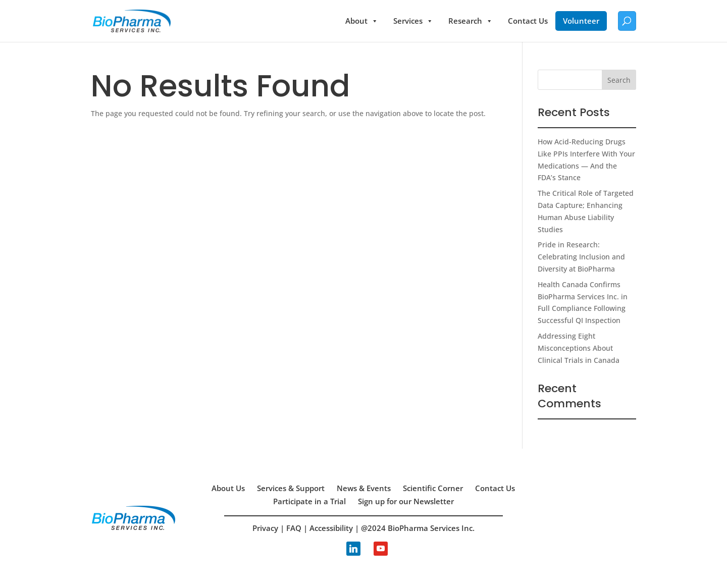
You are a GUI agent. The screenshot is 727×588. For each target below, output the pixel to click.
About (362, 21)
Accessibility (331, 528)
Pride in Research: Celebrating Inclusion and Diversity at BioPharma (581, 257)
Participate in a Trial (309, 501)
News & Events (364, 488)
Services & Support (291, 488)
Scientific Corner (433, 488)
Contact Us (528, 21)
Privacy (265, 528)
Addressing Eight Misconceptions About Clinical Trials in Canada (579, 348)
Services (413, 21)
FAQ (294, 528)
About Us (228, 488)
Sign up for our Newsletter (406, 501)
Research (471, 21)
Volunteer (581, 21)
